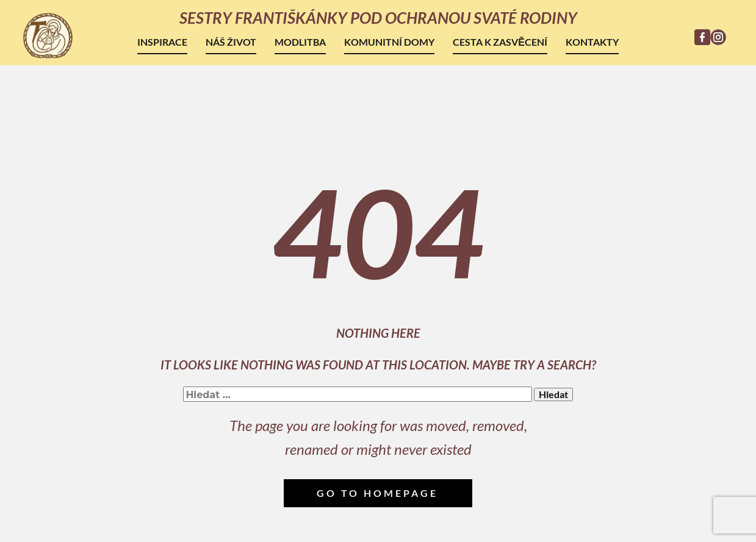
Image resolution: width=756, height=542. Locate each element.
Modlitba (300, 42)
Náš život (231, 42)
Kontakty (592, 42)
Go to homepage (377, 493)
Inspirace (162, 42)
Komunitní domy (389, 42)
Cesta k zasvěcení (500, 42)
